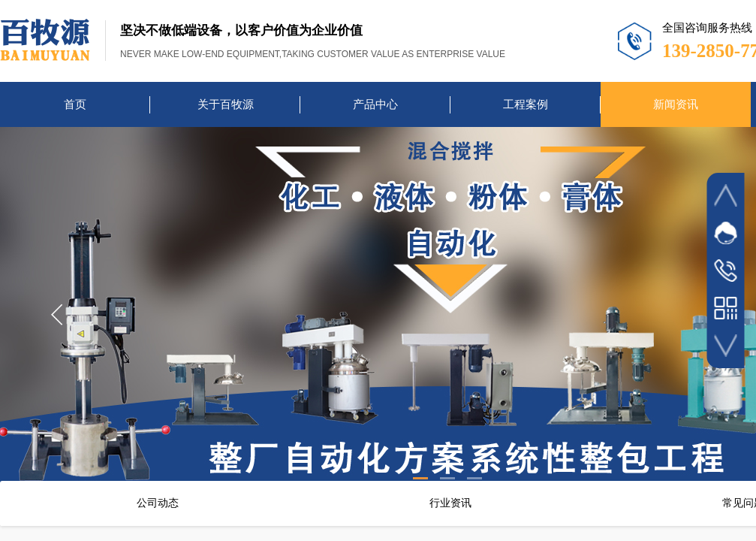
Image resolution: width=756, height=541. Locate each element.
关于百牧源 (226, 104)
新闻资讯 (676, 104)
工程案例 (526, 104)
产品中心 (375, 104)
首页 (75, 104)
